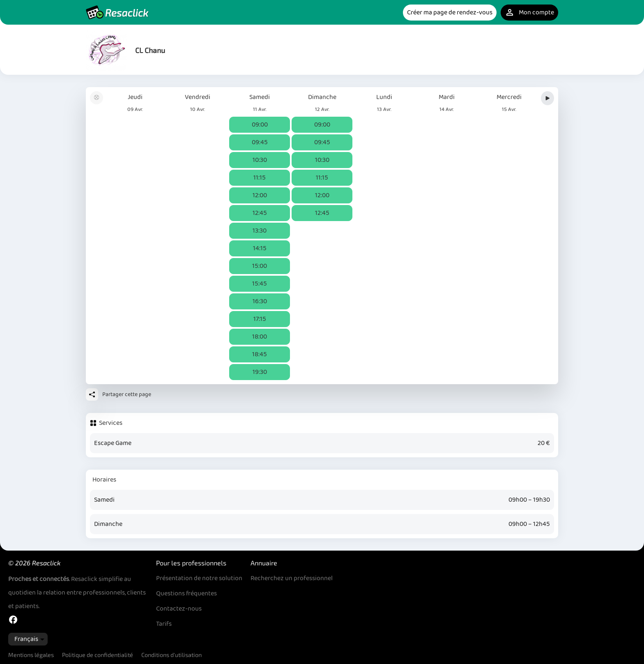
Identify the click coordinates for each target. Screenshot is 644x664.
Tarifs (164, 624)
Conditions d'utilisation (171, 655)
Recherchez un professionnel (292, 578)
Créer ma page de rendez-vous (450, 13)
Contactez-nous (179, 609)
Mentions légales (31, 655)
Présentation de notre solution (199, 578)
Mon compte (529, 13)
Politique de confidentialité (98, 655)
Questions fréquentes (186, 594)
